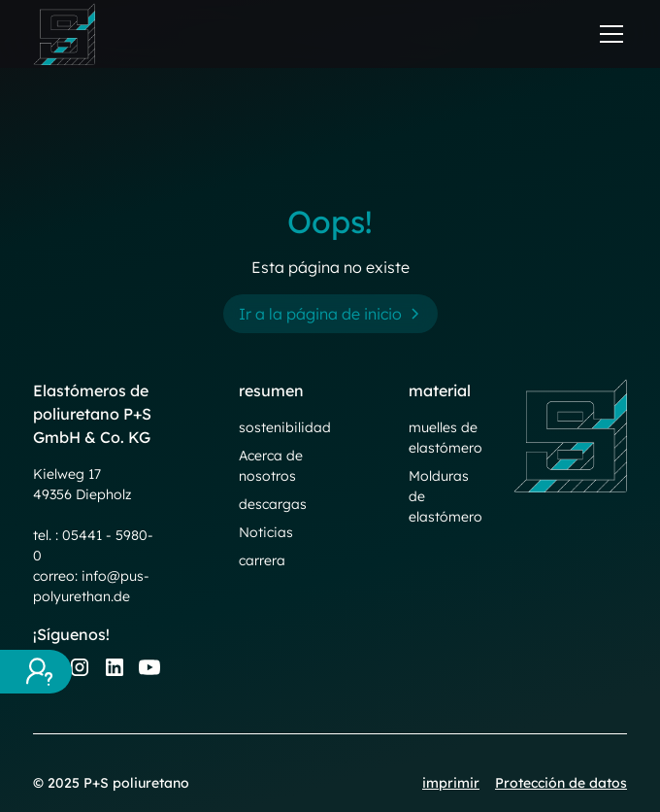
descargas (273, 504)
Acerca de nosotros (271, 466)
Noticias (266, 532)
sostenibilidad (285, 427)
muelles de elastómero (445, 438)
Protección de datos (561, 783)
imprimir (451, 783)
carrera (262, 560)
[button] (608, 34)
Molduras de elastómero (445, 496)
